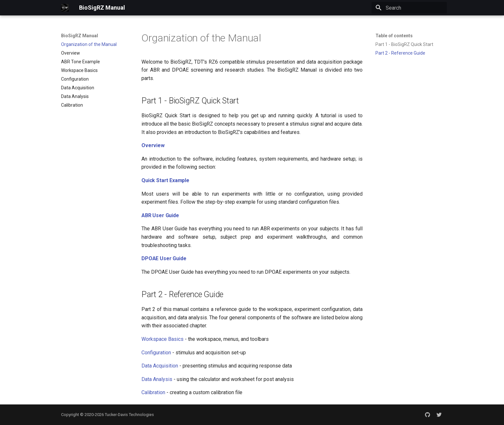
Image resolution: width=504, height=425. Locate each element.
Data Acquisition (160, 366)
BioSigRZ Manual (80, 36)
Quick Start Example (165, 180)
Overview (153, 145)
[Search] (409, 8)
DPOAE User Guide (164, 258)
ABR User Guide (160, 215)
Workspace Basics (162, 339)
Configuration (156, 353)
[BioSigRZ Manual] (65, 8)
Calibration (153, 392)
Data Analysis (157, 379)
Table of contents (394, 36)
